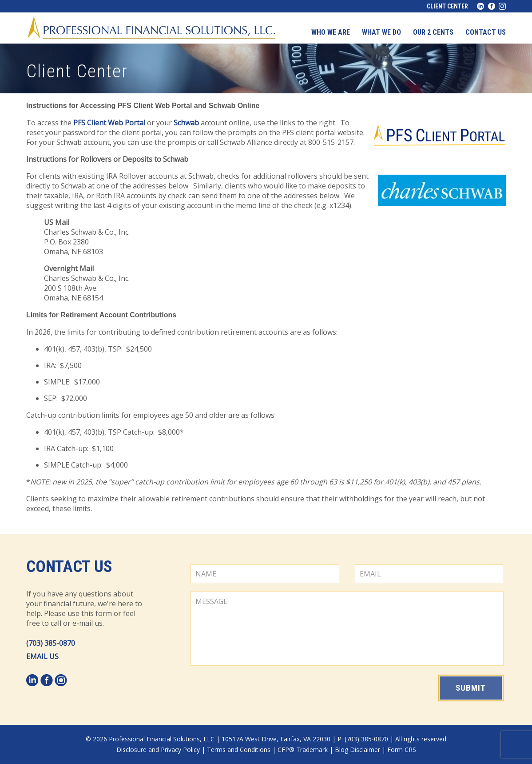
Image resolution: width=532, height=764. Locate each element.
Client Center (447, 6)
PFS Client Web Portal (109, 123)
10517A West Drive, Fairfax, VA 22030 (276, 739)
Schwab (186, 123)
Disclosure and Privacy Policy (158, 750)
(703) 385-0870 (51, 643)
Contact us (486, 32)
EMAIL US (42, 656)
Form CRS (402, 750)
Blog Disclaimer (357, 750)
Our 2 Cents (433, 32)
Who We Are (331, 32)
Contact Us (69, 567)
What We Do (381, 32)
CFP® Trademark (303, 750)
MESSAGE (347, 628)
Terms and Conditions (239, 750)
